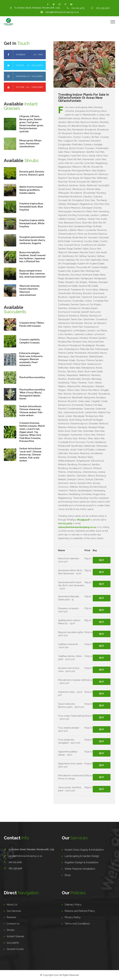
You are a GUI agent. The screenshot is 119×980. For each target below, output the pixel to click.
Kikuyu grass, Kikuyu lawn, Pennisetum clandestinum (30, 143)
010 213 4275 (78, 8)
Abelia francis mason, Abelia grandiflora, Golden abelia (31, 190)
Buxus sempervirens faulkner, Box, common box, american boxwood (32, 274)
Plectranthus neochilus (32, 377)
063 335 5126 (103, 8)
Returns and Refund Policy (80, 911)
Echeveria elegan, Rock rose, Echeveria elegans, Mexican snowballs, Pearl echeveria (31, 359)
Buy (102, 560)
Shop (68, 875)
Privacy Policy (73, 917)
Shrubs (11, 930)
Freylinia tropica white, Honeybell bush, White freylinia (32, 223)
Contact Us (13, 924)
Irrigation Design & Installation (82, 862)
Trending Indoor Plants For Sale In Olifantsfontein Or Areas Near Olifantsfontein (84, 98)
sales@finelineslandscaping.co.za (62, 12)
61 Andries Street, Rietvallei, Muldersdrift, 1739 (37, 8)
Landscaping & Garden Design (82, 856)
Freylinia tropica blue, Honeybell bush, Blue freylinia (31, 207)
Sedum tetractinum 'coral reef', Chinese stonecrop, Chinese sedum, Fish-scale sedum (30, 455)
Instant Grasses (15, 936)
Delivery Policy (73, 905)
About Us (12, 905)
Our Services (14, 911)
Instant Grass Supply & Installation (84, 850)
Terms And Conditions (77, 924)
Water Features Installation (80, 869)
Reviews (11, 917)
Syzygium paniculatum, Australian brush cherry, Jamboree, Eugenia (32, 240)
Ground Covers (15, 949)
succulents (13, 943)
